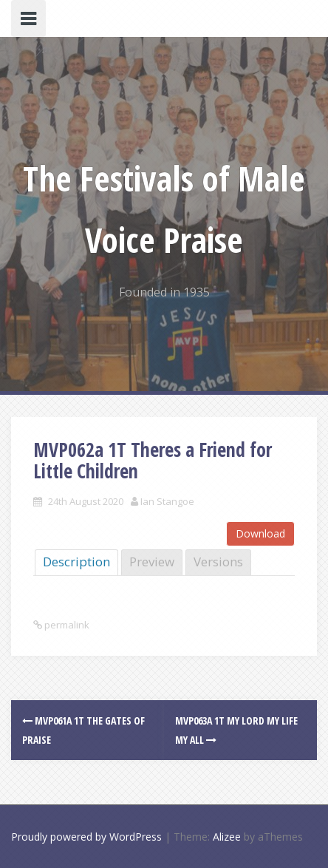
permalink (66, 625)
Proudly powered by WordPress (86, 837)
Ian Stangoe (167, 501)
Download (260, 533)
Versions (218, 562)
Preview (152, 562)
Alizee (227, 837)
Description (76, 562)
